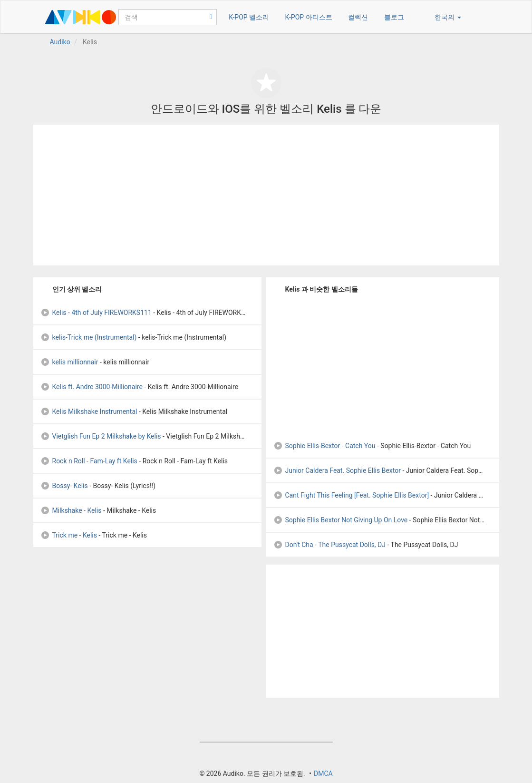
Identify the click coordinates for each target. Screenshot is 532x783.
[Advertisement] (266, 195)
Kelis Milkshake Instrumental (89, 411)
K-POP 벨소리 (249, 17)
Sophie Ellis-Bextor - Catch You (324, 446)
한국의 (448, 17)
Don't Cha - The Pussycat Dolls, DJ (330, 545)
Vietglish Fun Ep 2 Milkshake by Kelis (101, 436)
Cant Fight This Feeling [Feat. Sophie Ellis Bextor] (351, 495)
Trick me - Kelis (69, 535)
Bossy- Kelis (64, 486)
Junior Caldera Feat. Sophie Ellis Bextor (337, 470)
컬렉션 (358, 17)
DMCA (323, 773)
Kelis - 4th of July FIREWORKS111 (96, 313)
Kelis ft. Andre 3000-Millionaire (92, 387)
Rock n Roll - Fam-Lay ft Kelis (89, 461)
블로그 (394, 17)
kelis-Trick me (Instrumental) (89, 337)
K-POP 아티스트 (309, 17)
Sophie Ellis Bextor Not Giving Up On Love (341, 520)
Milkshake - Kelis (71, 510)
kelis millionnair (69, 362)
